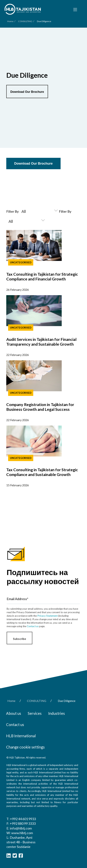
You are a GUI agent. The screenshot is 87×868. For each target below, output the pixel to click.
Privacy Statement (47, 616)
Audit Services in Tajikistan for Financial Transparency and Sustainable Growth (41, 342)
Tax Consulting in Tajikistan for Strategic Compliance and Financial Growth (42, 277)
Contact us (33, 626)
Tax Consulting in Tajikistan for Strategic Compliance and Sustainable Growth (42, 472)
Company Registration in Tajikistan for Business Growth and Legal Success (40, 407)
